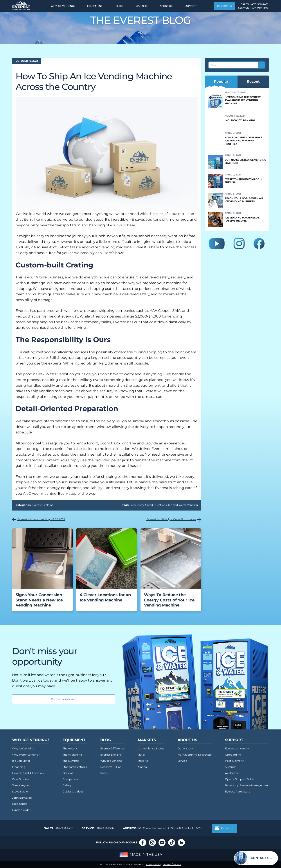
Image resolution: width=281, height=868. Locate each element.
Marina (142, 767)
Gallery (67, 785)
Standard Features (75, 767)
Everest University (237, 748)
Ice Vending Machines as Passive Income (242, 219)
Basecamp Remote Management (247, 785)
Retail (142, 755)
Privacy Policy (154, 864)
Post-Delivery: (234, 761)
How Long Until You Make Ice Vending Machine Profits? (243, 141)
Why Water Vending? (26, 755)
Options (68, 773)
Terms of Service (172, 864)
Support (191, 6)
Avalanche (232, 773)
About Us (166, 6)
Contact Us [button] (224, 6)
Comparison (71, 779)
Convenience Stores (151, 748)
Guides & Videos (73, 791)
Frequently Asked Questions (148, 505)
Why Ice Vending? (63, 6)
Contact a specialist (64, 699)
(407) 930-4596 (259, 8)
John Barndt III (22, 798)
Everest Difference (112, 748)
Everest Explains (42, 505)
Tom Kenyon (21, 785)
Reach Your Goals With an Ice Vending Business (244, 200)
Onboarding (233, 755)
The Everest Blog (141, 20)
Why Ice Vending (111, 761)
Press (104, 773)
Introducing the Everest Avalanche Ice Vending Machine (243, 100)
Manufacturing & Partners (195, 755)
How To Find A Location (28, 773)
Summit (230, 767)
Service (182, 761)
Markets (141, 6)
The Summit (71, 761)
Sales (49, 828)
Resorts (143, 761)
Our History (185, 748)
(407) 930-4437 (259, 4)
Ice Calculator (21, 761)
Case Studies (20, 779)
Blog (119, 6)
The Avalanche (72, 755)
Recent (253, 82)
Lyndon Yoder (21, 810)
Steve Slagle (20, 791)
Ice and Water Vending (183, 505)
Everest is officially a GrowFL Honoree (171, 519)
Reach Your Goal (111, 767)
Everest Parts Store (238, 791)
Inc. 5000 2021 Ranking (240, 120)
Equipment (95, 6)
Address (130, 828)
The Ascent (70, 748)
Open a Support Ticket (240, 779)
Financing (19, 767)
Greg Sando (20, 804)
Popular (221, 82)
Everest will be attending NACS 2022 (41, 519)
